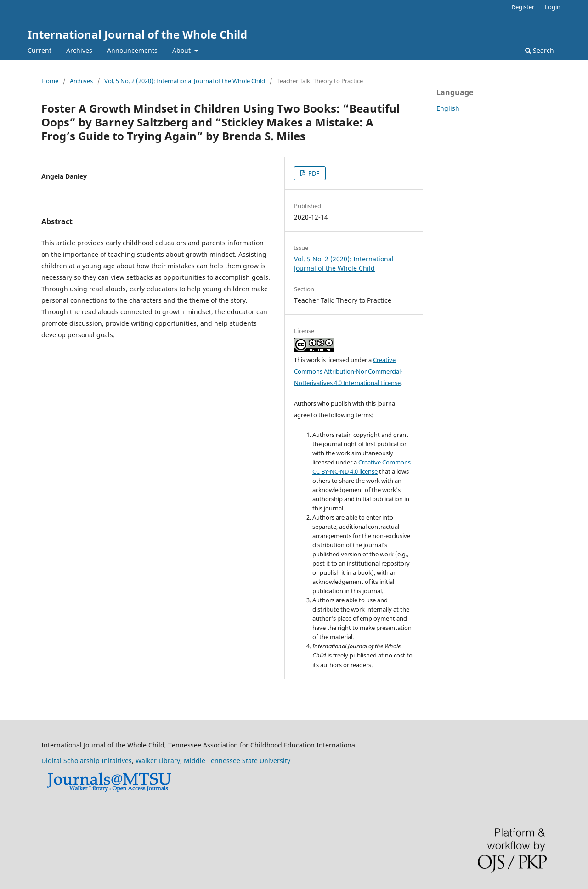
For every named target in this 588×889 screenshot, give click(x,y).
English (448, 108)
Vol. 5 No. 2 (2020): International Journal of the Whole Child (185, 81)
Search (540, 50)
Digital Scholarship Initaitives (87, 761)
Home (50, 81)
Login (553, 7)
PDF (313, 173)
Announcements (132, 50)
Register (523, 7)
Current (40, 50)
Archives (79, 50)
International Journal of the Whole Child (137, 34)
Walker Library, (160, 761)
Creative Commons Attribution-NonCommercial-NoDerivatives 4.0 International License (348, 371)
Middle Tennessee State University (237, 761)
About (182, 50)
